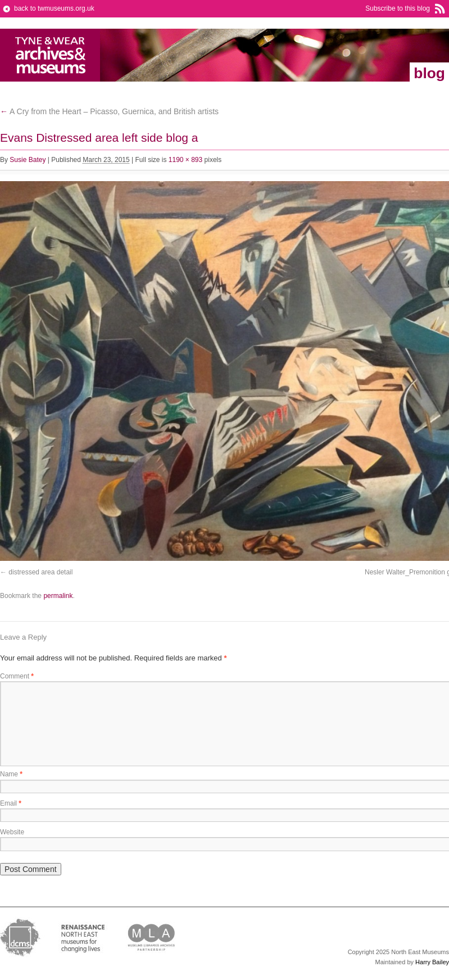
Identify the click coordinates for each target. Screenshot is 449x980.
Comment (17, 676)
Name (11, 774)
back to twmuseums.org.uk (54, 8)
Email (11, 803)
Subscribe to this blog (398, 8)
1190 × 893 (185, 160)
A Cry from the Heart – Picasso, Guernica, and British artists (109, 111)
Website (12, 832)
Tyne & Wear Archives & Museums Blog (50, 55)
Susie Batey (28, 160)
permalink (58, 596)
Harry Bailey (432, 962)
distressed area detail (40, 572)
